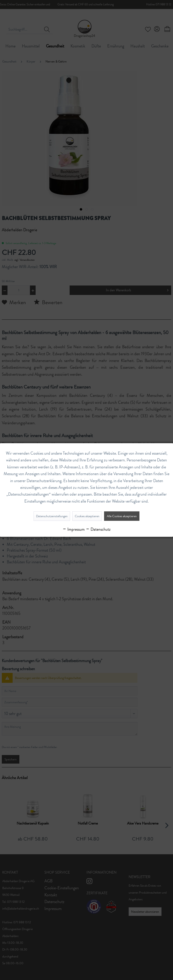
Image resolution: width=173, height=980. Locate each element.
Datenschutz (98, 529)
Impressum (74, 529)
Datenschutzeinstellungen (52, 516)
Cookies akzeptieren (87, 516)
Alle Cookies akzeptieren (122, 516)
